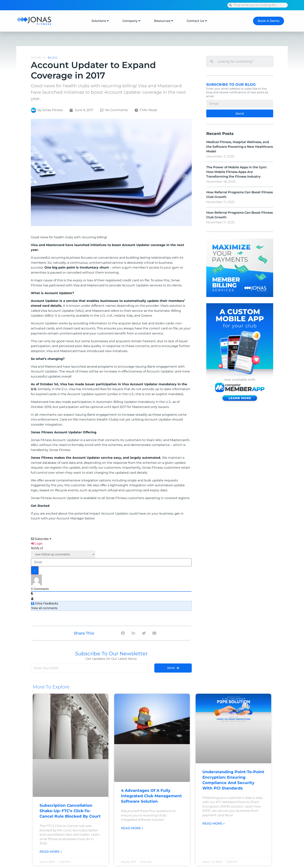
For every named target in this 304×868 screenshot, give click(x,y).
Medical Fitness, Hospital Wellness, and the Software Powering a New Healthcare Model (240, 147)
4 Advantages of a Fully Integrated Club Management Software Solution (151, 796)
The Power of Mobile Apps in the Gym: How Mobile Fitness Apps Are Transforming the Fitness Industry (237, 172)
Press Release (113, 5)
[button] (123, 633)
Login (37, 544)
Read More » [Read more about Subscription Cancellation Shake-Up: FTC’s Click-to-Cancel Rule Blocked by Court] (51, 852)
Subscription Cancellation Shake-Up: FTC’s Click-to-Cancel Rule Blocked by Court (70, 811)
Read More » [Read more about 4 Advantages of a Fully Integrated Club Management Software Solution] (132, 828)
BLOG (53, 58)
